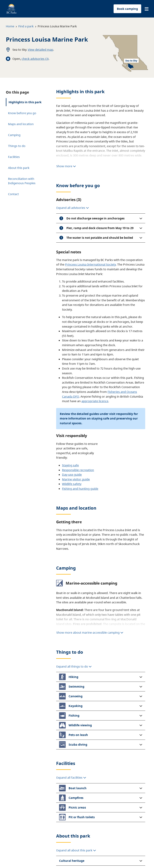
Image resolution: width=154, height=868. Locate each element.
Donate (91, 823)
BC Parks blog (128, 830)
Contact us (126, 823)
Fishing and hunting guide (80, 395)
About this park (19, 146)
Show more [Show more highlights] (66, 95)
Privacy (77, 857)
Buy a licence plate (99, 830)
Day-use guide (72, 381)
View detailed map (41, 50)
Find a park (26, 26)
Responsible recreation (78, 376)
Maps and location (21, 124)
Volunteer (92, 836)
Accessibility (98, 857)
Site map (35, 857)
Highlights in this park (25, 102)
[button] (147, 9)
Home (10, 26)
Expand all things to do (74, 488)
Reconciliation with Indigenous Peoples (22, 159)
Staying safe (70, 371)
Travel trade (61, 836)
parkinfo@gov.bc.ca (113, 743)
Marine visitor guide (76, 385)
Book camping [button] (127, 9)
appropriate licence (95, 307)
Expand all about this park (76, 600)
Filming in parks (64, 830)
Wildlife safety (72, 390)
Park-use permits (65, 823)
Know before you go (22, 113)
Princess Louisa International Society (90, 171)
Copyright (120, 857)
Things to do (17, 135)
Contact (13, 172)
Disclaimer (56, 857)
